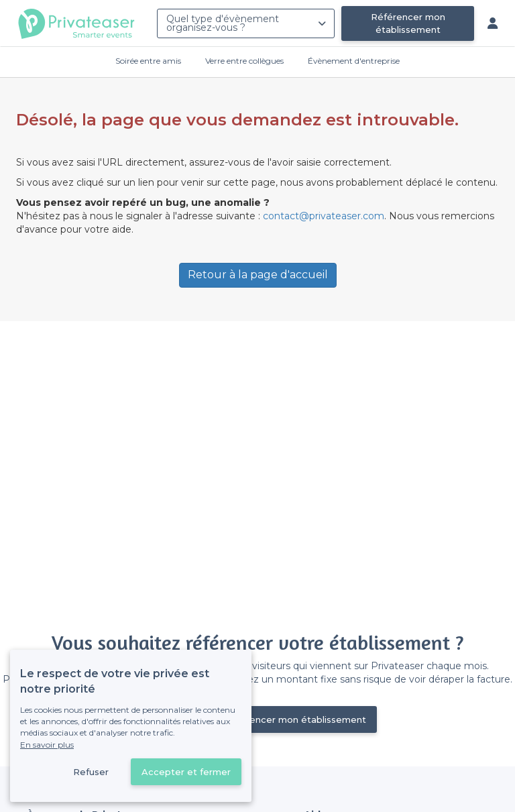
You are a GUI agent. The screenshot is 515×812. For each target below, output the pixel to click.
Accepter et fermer (186, 772)
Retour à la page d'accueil (258, 275)
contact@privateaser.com (324, 216)
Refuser (91, 772)
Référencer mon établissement (408, 23)
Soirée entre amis (148, 61)
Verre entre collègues (244, 61)
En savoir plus (47, 745)
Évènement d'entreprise (354, 61)
